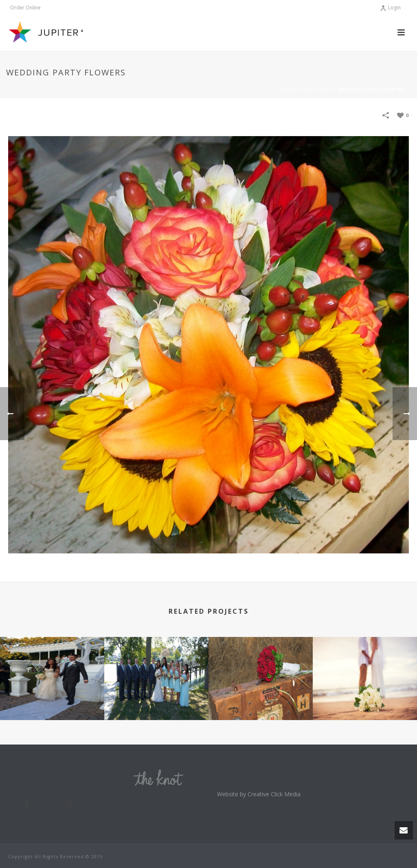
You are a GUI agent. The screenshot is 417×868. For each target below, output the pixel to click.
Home (286, 90)
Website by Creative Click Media (259, 794)
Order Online (25, 8)
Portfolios (316, 90)
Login (390, 8)
